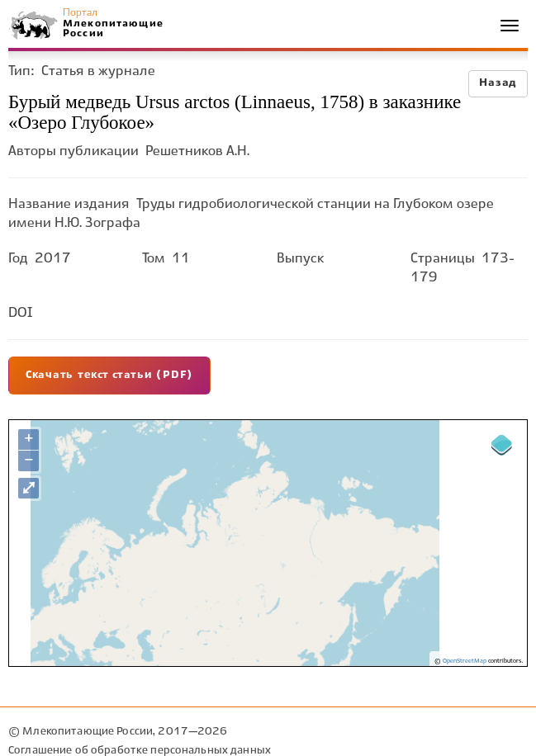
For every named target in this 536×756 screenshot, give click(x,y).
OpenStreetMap (465, 661)
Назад (498, 83)
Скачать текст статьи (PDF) (109, 376)
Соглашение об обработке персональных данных (140, 751)
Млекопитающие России (112, 28)
